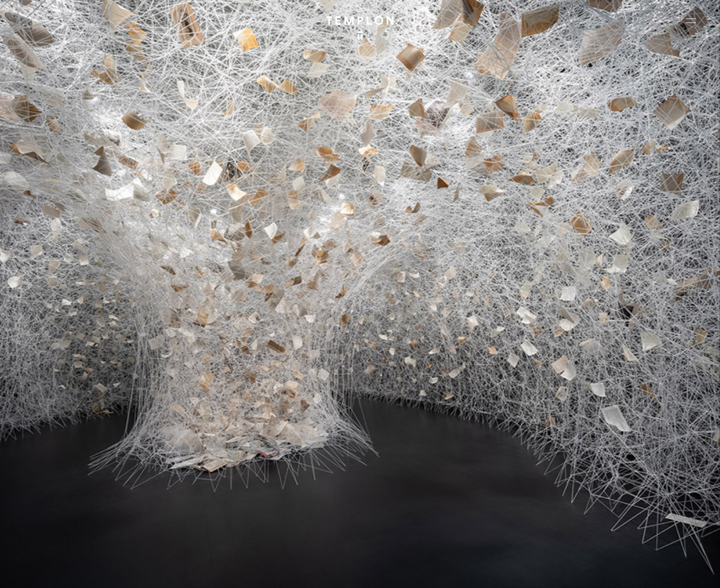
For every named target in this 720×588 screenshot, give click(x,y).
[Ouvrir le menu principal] (691, 20)
